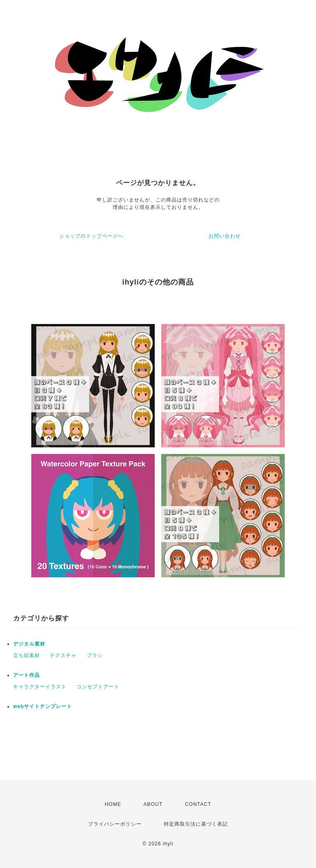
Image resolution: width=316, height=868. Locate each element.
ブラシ (95, 655)
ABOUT (153, 804)
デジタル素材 (29, 644)
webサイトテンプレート (43, 706)
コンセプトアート (98, 687)
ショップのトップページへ (91, 236)
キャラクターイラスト (40, 687)
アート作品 (27, 675)
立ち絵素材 (27, 655)
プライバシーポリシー (115, 824)
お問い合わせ (225, 236)
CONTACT (198, 804)
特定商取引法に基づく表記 (196, 824)
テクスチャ (63, 655)
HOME (113, 804)
